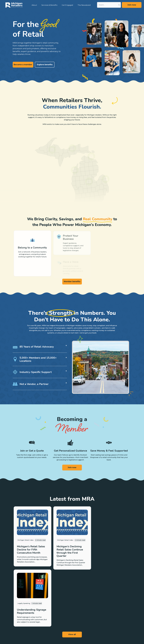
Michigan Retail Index (26, 540)
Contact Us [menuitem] (120, 615)
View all (72, 577)
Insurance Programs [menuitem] (48, 613)
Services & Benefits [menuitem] (49, 5)
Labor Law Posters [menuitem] (85, 613)
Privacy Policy (45, 635)
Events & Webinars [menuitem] (104, 613)
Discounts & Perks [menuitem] (47, 617)
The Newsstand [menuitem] (84, 5)
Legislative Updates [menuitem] (66, 609)
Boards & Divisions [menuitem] (123, 611)
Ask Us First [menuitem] (82, 617)
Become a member (23, 65)
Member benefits (72, 282)
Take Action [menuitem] (64, 613)
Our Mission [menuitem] (121, 602)
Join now (132, 5)
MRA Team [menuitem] (120, 606)
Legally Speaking (103, 540)
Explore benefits (45, 65)
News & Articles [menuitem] (103, 602)
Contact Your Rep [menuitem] (85, 628)
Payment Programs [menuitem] (48, 609)
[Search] (109, 5)
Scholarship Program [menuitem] (86, 609)
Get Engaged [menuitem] (67, 5)
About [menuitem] (34, 5)
